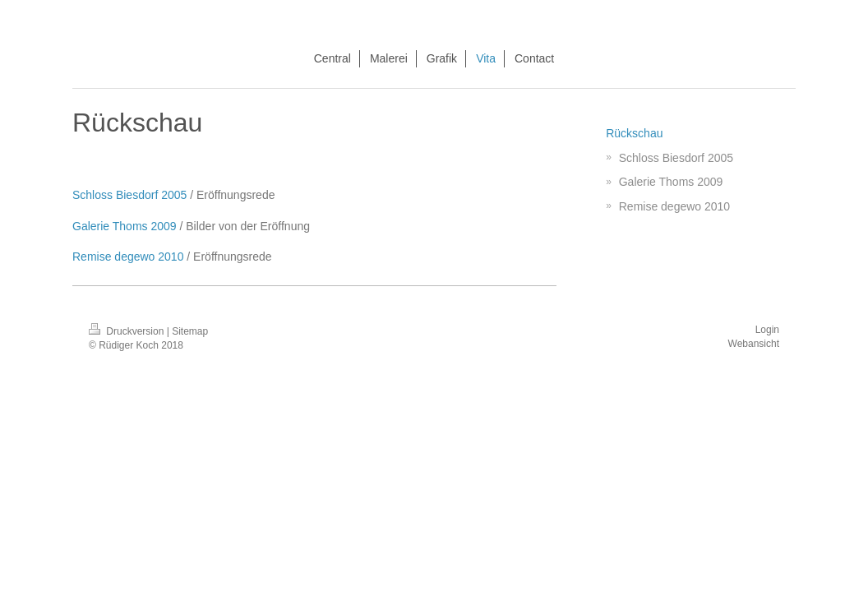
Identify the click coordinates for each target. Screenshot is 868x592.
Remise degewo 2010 (128, 257)
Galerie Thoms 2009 (125, 226)
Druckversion (128, 331)
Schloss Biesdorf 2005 (129, 195)
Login (767, 330)
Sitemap (190, 331)
